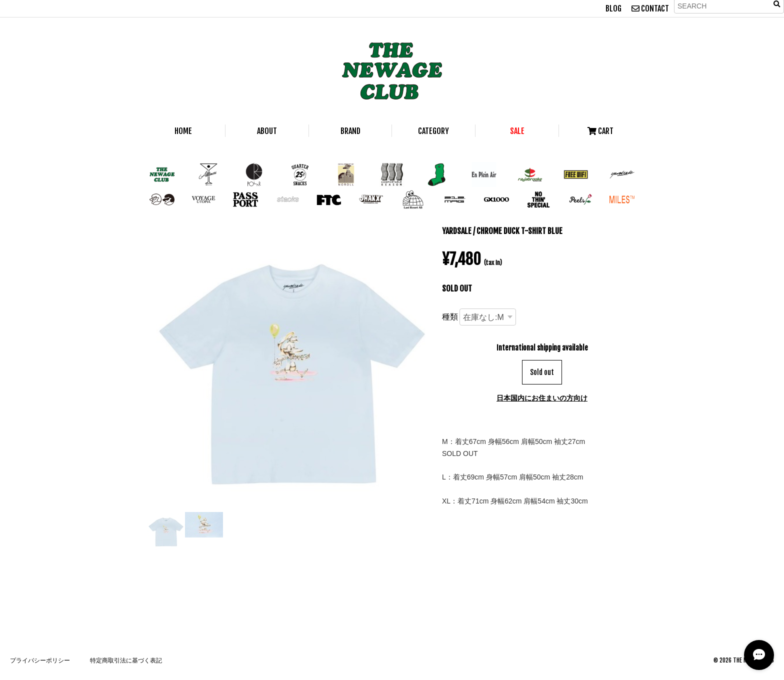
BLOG (613, 8)
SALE (517, 131)
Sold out (542, 372)
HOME (183, 131)
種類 (450, 316)
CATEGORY (433, 131)
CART (600, 131)
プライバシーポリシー (40, 660)
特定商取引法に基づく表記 (126, 660)
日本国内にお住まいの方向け (542, 398)
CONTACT (650, 8)
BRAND (350, 131)
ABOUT (267, 131)
